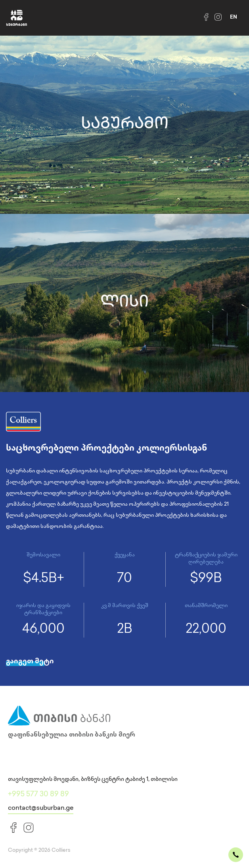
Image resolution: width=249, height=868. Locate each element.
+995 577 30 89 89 (38, 795)
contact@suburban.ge (41, 808)
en (234, 17)
